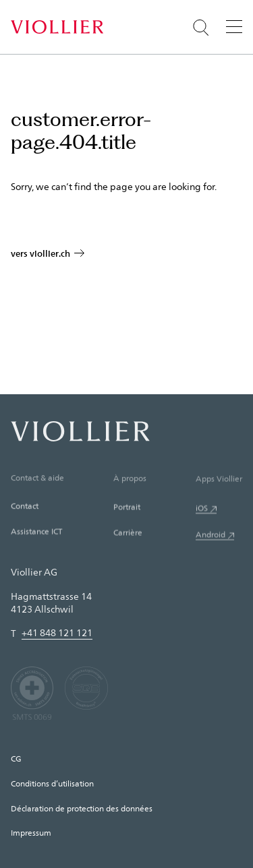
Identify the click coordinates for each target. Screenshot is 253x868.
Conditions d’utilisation (52, 783)
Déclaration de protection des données (82, 808)
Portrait (127, 508)
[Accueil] (57, 27)
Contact (25, 507)
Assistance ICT (36, 532)
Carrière (128, 534)
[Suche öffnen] (201, 28)
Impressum (31, 832)
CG (16, 758)
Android (210, 536)
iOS (202, 510)
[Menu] (234, 26)
